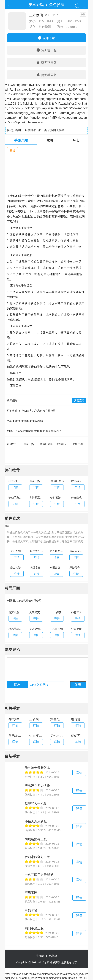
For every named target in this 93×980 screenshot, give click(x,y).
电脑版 (53, 956)
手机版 (41, 956)
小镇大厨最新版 (36, 821)
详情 (79, 773)
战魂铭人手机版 (36, 803)
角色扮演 (57, 5)
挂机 (12, 150)
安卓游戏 (36, 5)
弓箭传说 (31, 910)
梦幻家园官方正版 (37, 857)
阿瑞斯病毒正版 (36, 839)
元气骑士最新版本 (37, 768)
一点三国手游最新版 (39, 875)
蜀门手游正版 (34, 928)
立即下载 (46, 38)
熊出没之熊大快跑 (37, 786)
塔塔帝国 (31, 893)
